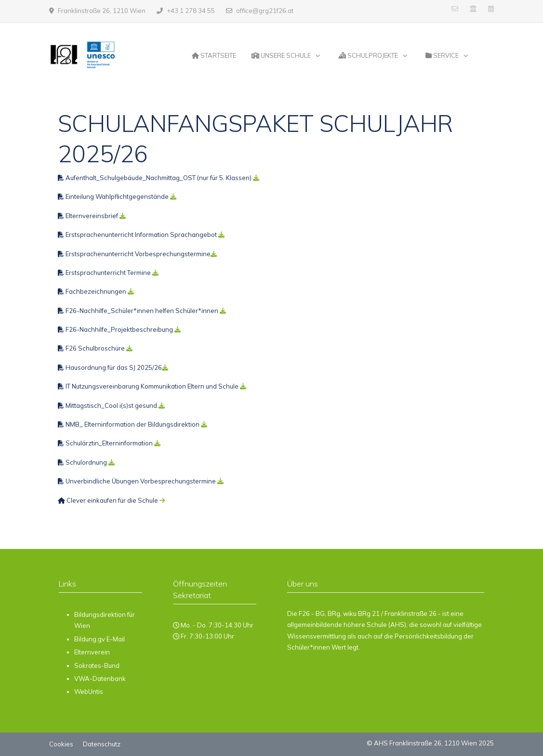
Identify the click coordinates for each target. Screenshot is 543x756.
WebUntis (89, 691)
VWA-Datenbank (100, 678)
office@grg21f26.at (265, 11)
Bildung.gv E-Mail (99, 639)
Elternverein (92, 652)
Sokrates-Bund (97, 665)
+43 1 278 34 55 (191, 11)
